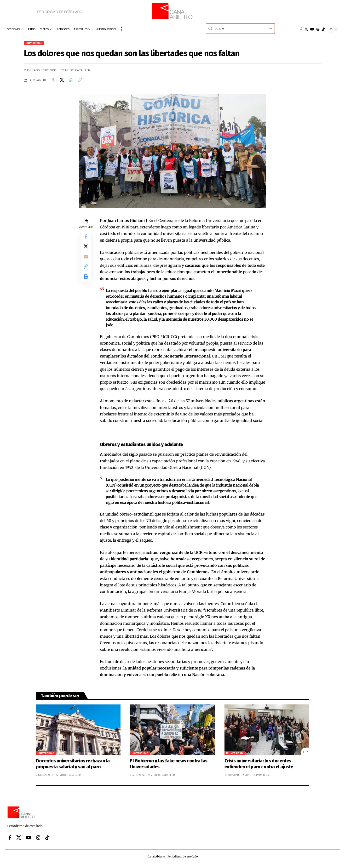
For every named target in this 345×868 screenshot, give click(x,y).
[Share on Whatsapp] (74, 81)
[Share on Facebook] (54, 81)
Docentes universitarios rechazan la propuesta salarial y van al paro (73, 766)
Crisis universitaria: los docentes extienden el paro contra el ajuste (259, 766)
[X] (306, 29)
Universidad (36, 43)
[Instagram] (318, 29)
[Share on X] (64, 81)
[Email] (86, 262)
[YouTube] (312, 29)
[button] (121, 29)
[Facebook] (301, 29)
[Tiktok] (323, 29)
